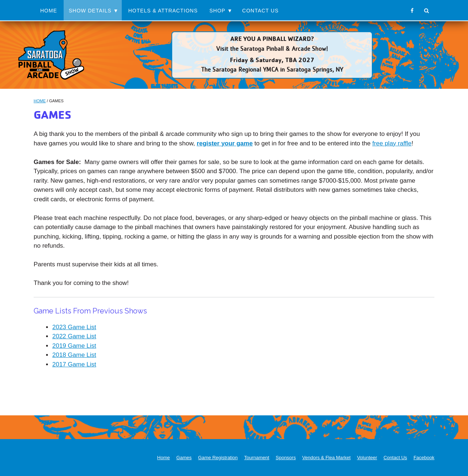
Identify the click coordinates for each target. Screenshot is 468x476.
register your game (225, 143)
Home (49, 11)
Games (184, 458)
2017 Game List (74, 364)
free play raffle (392, 143)
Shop (218, 11)
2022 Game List (74, 336)
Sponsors (286, 458)
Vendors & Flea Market (327, 458)
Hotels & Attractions (163, 11)
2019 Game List (74, 346)
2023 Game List (74, 327)
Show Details (90, 11)
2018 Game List (74, 355)
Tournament (257, 458)
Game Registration (218, 458)
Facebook (424, 458)
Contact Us (260, 11)
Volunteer (367, 458)
